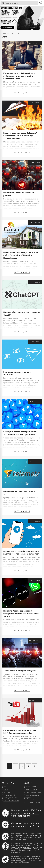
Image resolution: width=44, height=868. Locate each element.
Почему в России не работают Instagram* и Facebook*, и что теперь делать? (21, 614)
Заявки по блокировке (11, 801)
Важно (6, 790)
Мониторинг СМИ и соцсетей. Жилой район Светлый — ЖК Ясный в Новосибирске (21, 255)
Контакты (25, 862)
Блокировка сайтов (32, 795)
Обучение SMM (31, 790)
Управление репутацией (30, 799)
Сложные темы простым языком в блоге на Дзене (25, 825)
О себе (6, 787)
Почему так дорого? (10, 798)
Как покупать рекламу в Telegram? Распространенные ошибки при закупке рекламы (20, 136)
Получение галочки (33, 803)
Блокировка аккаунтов (34, 792)
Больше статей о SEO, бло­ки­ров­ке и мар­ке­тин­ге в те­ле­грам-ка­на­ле (26, 813)
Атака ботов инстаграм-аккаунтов (20, 671)
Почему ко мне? (9, 795)
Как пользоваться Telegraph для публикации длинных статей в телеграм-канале (19, 76)
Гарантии (7, 792)
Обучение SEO (31, 787)
